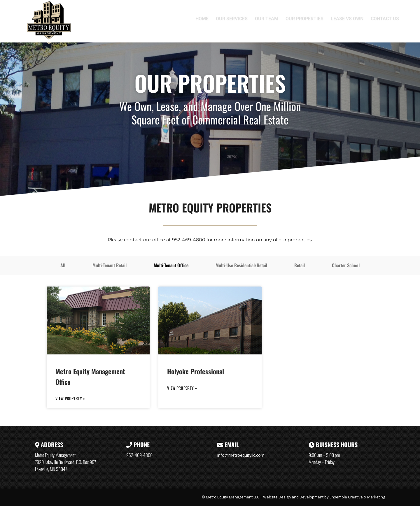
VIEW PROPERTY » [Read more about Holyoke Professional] (182, 388)
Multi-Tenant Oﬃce (171, 265)
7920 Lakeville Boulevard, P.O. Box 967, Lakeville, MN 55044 (297, 7)
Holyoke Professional (196, 371)
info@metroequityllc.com (241, 455)
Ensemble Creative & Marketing (357, 497)
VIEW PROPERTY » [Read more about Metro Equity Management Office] (70, 398)
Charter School (346, 265)
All (63, 265)
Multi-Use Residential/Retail (241, 265)
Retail (300, 265)
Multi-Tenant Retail (110, 265)
